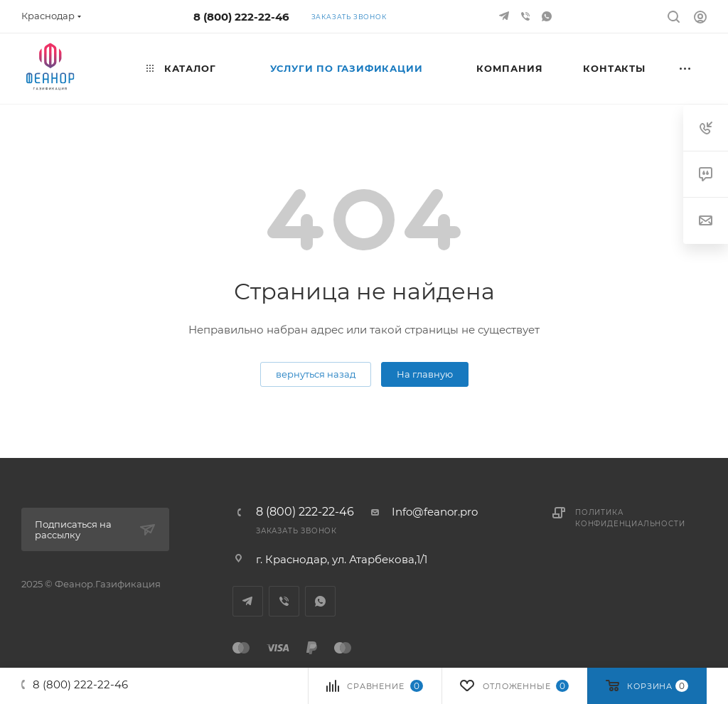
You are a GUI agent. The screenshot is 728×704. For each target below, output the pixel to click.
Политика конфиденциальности (630, 518)
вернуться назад (316, 374)
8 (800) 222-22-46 (241, 17)
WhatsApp (320, 601)
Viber (284, 601)
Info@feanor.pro (435, 512)
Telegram (248, 601)
